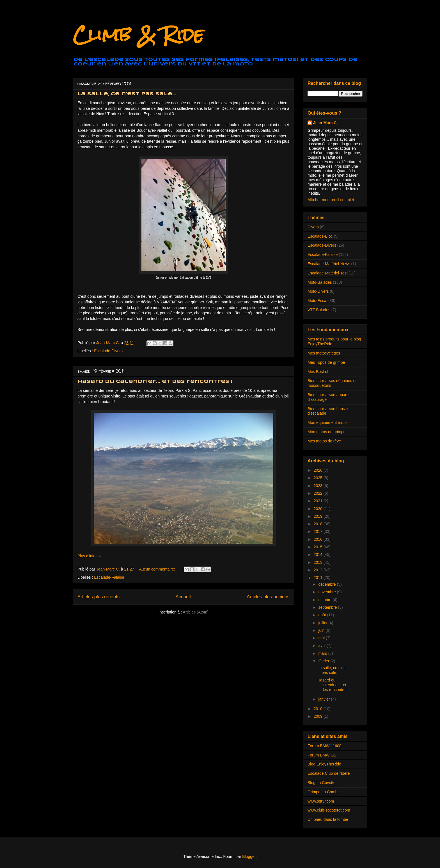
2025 (319, 478)
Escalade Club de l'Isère (329, 773)
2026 (319, 470)
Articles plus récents (98, 597)
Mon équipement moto (327, 422)
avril (322, 646)
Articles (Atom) (196, 612)
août (323, 615)
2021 (319, 501)
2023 (319, 486)
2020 (319, 509)
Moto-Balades (320, 282)
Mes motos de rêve (324, 441)
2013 (319, 562)
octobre (325, 600)
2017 (319, 531)
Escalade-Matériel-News (329, 264)
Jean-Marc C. (325, 123)
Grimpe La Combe (324, 792)
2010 (319, 709)
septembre (328, 607)
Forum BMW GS (322, 755)
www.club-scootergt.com (329, 810)
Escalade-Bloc (320, 236)
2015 (319, 547)
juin (322, 630)
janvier (325, 699)
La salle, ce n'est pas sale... (127, 94)
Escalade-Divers (108, 351)
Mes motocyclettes (324, 353)
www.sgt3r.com (321, 801)
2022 (319, 493)
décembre (327, 584)
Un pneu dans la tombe (328, 819)
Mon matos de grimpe (326, 432)
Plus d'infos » (89, 556)
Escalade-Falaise (109, 577)
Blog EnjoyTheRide (324, 764)
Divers (313, 227)
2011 (319, 578)
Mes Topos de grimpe (326, 362)
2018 (319, 524)
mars (323, 653)
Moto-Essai (317, 301)
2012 (319, 570)
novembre (327, 592)
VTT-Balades (319, 310)
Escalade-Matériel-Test (327, 273)
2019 (319, 516)
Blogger (249, 856)
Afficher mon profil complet (331, 200)
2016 (319, 539)
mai (322, 638)
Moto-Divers (318, 291)
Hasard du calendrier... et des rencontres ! (155, 382)
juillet (323, 623)
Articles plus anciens (268, 597)
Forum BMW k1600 (325, 746)
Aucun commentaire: (157, 569)
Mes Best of (318, 372)
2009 (319, 716)
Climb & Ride (138, 35)
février (324, 661)
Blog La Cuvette (322, 783)
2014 (319, 555)
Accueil (183, 597)
